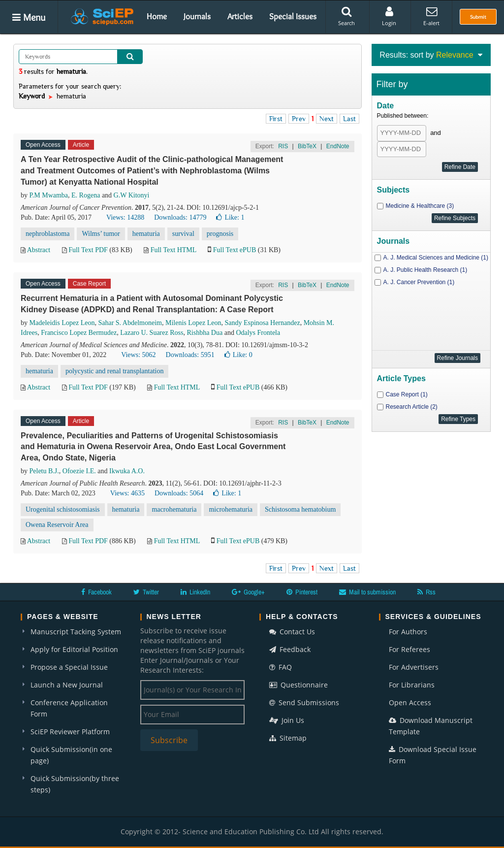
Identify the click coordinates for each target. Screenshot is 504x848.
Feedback (290, 649)
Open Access (410, 702)
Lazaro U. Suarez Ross (152, 333)
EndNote (338, 146)
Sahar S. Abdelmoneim (130, 323)
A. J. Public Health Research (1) (425, 270)
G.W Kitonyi (132, 195)
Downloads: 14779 (180, 217)
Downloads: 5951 (190, 355)
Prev (299, 119)
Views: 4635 (127, 493)
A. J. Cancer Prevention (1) (419, 282)
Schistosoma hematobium (300, 509)
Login (389, 16)
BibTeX (307, 146)
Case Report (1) (407, 394)
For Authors (408, 632)
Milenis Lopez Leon (193, 323)
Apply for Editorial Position (74, 649)
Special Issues (293, 16)
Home (157, 16)
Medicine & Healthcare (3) (420, 206)
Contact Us (292, 632)
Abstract (39, 250)
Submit (478, 17)
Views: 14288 (125, 217)
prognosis (220, 234)
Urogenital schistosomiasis (63, 509)
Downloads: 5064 (179, 493)
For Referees (409, 649)
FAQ (281, 667)
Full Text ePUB (235, 250)
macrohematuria (174, 509)
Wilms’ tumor (101, 234)
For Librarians (412, 685)
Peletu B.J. (44, 471)
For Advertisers (414, 667)
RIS (283, 146)
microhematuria (231, 509)
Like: (230, 217)
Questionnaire (299, 685)
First (276, 119)
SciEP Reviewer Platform (70, 732)
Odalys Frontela (258, 333)
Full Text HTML (173, 250)
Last (349, 119)
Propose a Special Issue (69, 667)
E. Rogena (86, 195)
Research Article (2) (412, 407)
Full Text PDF (88, 250)
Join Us (287, 720)
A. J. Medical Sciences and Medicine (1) (436, 258)
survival (183, 234)
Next (327, 119)
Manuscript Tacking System (76, 632)
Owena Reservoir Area (57, 525)
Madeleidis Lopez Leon (62, 323)
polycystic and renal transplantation (114, 371)
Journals (197, 16)
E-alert (431, 16)
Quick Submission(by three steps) (75, 784)
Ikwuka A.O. (127, 471)
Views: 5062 (138, 355)
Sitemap (288, 738)
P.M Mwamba (49, 195)
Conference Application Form (69, 708)
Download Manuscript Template (431, 726)
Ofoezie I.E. (79, 471)
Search (346, 16)
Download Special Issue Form (433, 755)
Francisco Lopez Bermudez (79, 333)
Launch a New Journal (67, 685)
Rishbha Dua (205, 333)
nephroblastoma (47, 234)
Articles (240, 16)
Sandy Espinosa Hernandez (262, 323)
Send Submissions (304, 702)
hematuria (146, 234)
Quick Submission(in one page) (71, 755)
